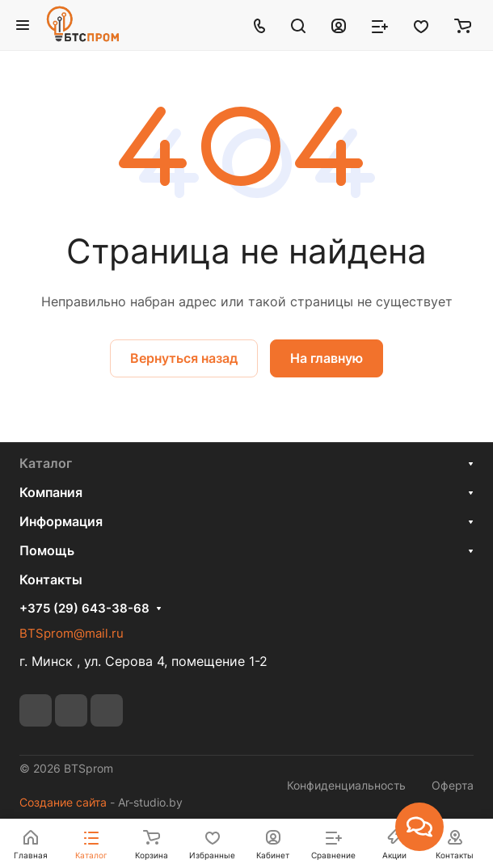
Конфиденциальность (346, 785)
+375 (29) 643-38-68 (84, 609)
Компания (51, 492)
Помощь (47, 550)
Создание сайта (63, 802)
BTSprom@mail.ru (72, 633)
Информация (61, 521)
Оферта (453, 785)
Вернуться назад (184, 358)
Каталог (46, 463)
